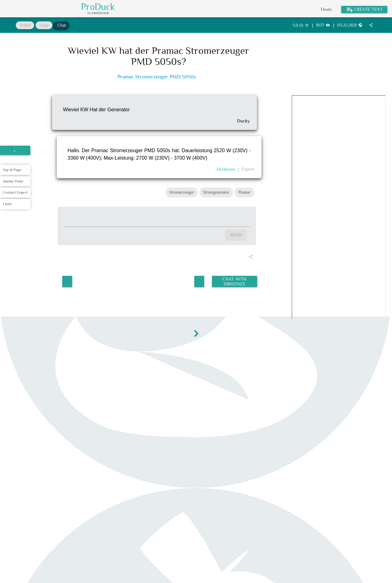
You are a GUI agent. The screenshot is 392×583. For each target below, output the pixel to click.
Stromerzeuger (182, 192)
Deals (326, 9)
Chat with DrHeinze (234, 280)
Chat (62, 25)
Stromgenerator (216, 192)
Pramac (244, 192)
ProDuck (98, 7)
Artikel (25, 25)
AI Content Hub (98, 13)
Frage (44, 25)
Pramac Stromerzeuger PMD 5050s (157, 77)
